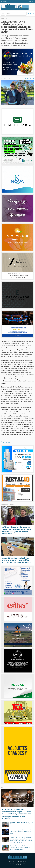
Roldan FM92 (4, 1)
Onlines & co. (17, 865)
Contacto (32, 1)
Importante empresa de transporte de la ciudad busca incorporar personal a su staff (22, 832)
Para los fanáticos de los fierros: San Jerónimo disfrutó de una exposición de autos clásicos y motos (21, 847)
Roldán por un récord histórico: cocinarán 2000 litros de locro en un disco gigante (22, 823)
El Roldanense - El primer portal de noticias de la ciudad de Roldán (15, 7)
